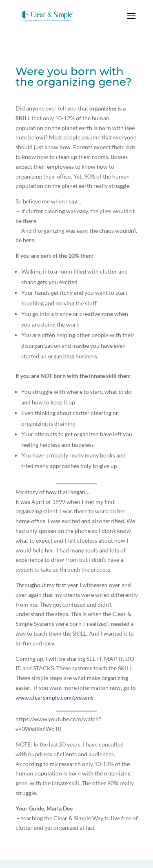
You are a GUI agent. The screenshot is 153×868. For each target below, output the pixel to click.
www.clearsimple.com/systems (54, 697)
